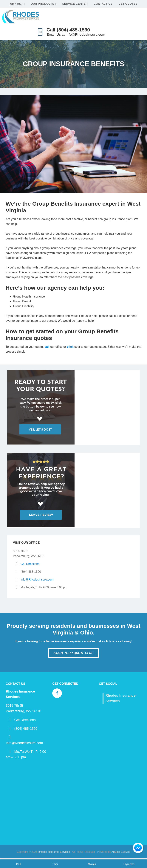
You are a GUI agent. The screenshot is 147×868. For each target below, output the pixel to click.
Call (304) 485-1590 (68, 30)
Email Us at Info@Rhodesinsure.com (76, 35)
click (70, 347)
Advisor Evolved (121, 852)
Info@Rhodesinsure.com (37, 580)
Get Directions (30, 564)
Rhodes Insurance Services (54, 852)
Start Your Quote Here (73, 653)
